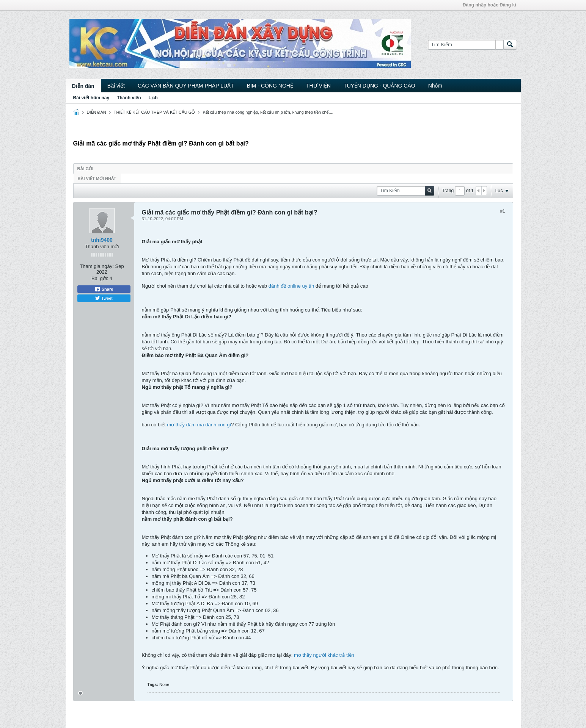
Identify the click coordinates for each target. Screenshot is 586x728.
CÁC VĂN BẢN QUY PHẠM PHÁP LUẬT (186, 86)
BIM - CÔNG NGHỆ (270, 86)
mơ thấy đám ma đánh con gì (199, 425)
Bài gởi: (100, 278)
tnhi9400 (102, 240)
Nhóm (435, 86)
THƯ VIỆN (318, 86)
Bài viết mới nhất (97, 178)
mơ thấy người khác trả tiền (324, 655)
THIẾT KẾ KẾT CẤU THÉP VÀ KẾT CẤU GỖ (155, 112)
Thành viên (129, 98)
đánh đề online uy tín (291, 286)
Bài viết (116, 86)
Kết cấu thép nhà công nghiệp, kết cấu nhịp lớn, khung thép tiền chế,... (268, 112)
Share (104, 289)
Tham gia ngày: (97, 266)
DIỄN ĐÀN (97, 112)
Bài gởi (86, 169)
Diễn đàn (83, 86)
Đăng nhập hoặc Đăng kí (489, 5)
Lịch (153, 98)
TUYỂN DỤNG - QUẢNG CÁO (379, 86)
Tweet (104, 298)
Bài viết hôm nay (91, 98)
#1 (502, 211)
